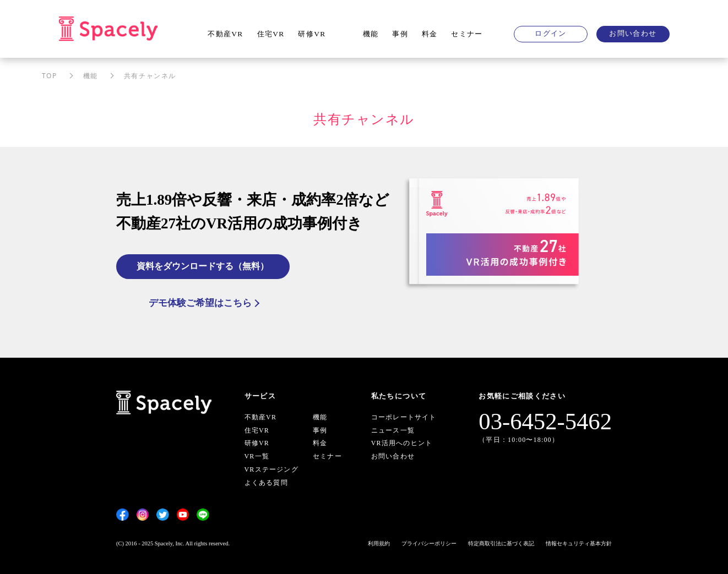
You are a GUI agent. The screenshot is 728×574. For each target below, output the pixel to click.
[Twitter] (163, 515)
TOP (50, 76)
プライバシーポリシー (429, 543)
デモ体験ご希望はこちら (200, 303)
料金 (430, 34)
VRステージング (271, 469)
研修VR (312, 34)
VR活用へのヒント (402, 444)
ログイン (550, 33)
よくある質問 (266, 483)
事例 (400, 34)
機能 (371, 34)
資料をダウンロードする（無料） (203, 266)
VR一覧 (257, 457)
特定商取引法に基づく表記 (501, 543)
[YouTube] (183, 515)
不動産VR (225, 34)
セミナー (467, 34)
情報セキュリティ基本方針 (579, 543)
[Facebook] (123, 515)
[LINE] (203, 515)
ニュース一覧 (393, 430)
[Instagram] (143, 515)
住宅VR (271, 34)
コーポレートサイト (404, 417)
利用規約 (379, 543)
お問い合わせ (633, 33)
